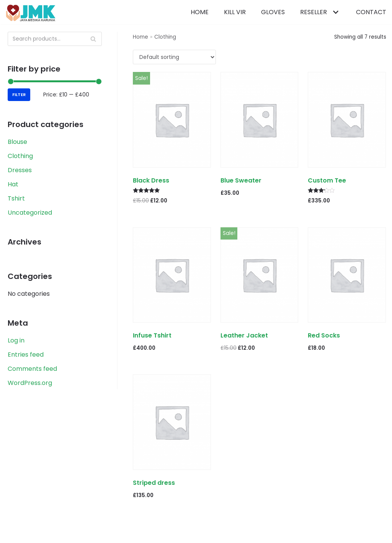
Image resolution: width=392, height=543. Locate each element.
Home (200, 12)
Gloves (273, 12)
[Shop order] (174, 57)
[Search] (55, 39)
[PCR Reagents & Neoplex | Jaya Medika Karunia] (31, 13)
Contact (371, 12)
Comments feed (32, 369)
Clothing (20, 156)
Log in (16, 340)
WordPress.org (30, 383)
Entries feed (26, 355)
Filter (19, 95)
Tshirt (16, 198)
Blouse (17, 142)
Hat (13, 184)
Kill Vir (235, 12)
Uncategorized (30, 213)
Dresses (20, 170)
